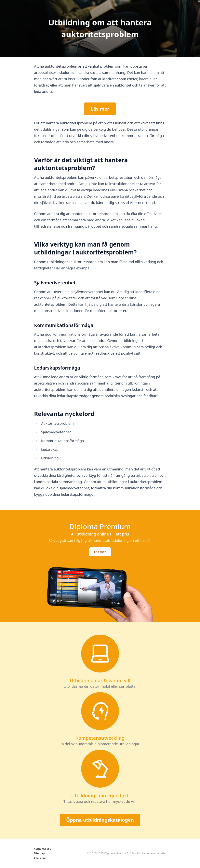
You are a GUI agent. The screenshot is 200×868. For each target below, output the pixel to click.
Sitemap (39, 853)
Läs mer (100, 109)
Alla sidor (40, 858)
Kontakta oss (42, 849)
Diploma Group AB (116, 853)
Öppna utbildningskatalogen (100, 820)
